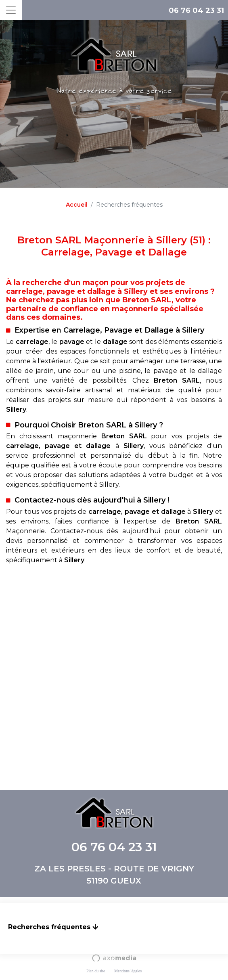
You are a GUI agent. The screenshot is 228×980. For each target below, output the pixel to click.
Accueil (77, 205)
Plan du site (96, 971)
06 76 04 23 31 (196, 10)
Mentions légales (128, 971)
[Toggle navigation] (11, 10)
